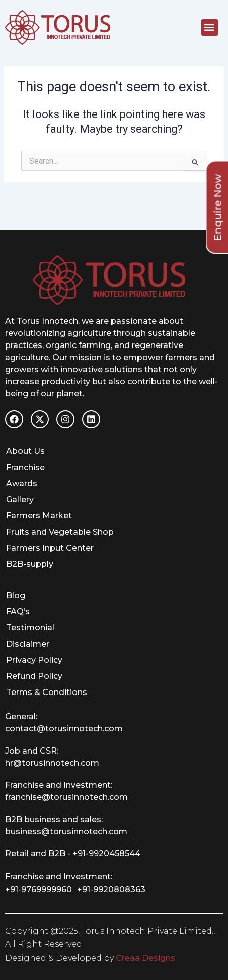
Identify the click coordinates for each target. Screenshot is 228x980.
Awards (22, 483)
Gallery (20, 500)
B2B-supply (30, 564)
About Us (25, 451)
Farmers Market (39, 516)
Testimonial (30, 628)
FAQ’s (18, 612)
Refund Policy (34, 676)
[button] (210, 27)
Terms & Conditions (47, 692)
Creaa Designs (145, 958)
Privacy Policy (34, 660)
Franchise (25, 467)
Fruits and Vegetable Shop (60, 532)
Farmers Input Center (50, 548)
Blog (16, 595)
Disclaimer (28, 644)
